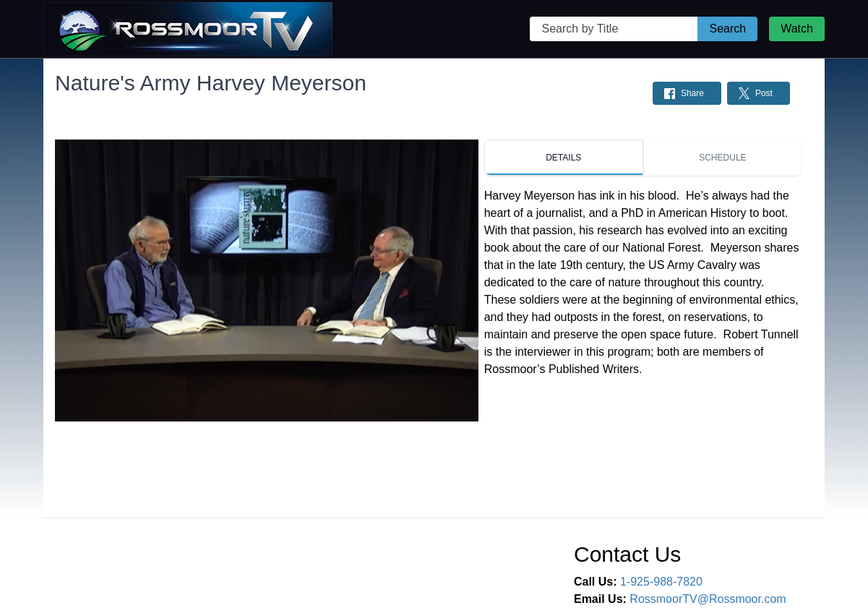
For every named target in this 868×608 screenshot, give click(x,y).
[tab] (564, 158)
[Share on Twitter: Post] (759, 93)
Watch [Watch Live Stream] (797, 29)
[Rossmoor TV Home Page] (188, 29)
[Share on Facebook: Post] (687, 93)
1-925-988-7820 (661, 582)
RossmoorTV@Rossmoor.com (708, 599)
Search (727, 29)
